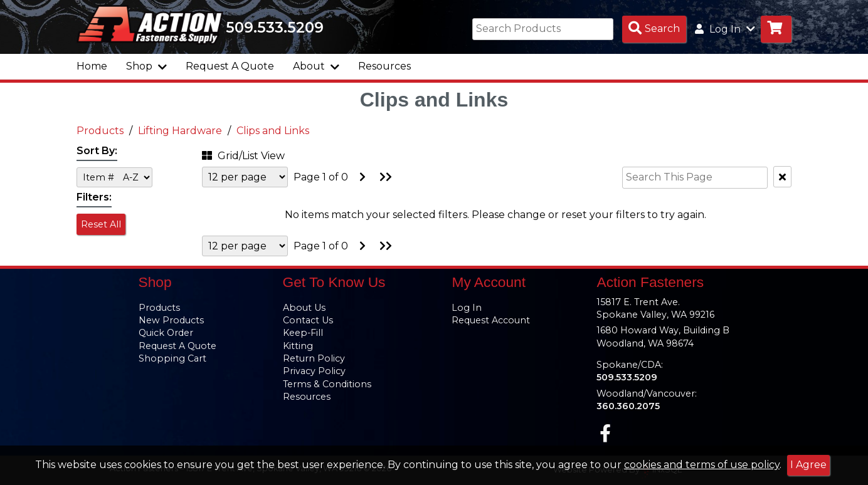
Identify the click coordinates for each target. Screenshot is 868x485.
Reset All (101, 224)
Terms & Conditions (327, 384)
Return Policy (314, 358)
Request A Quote (230, 66)
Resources (384, 66)
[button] (262, 154)
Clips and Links (273, 131)
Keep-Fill (303, 333)
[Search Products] (654, 29)
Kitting (298, 346)
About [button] (316, 66)
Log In (467, 308)
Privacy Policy (314, 371)
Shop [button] (146, 66)
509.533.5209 (275, 28)
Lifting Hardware (180, 131)
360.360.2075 (628, 406)
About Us (304, 308)
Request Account (491, 320)
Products (100, 131)
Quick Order (166, 333)
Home (92, 66)
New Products (171, 320)
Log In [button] (725, 29)
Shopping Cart (172, 358)
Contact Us (308, 320)
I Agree (808, 465)
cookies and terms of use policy (702, 465)
